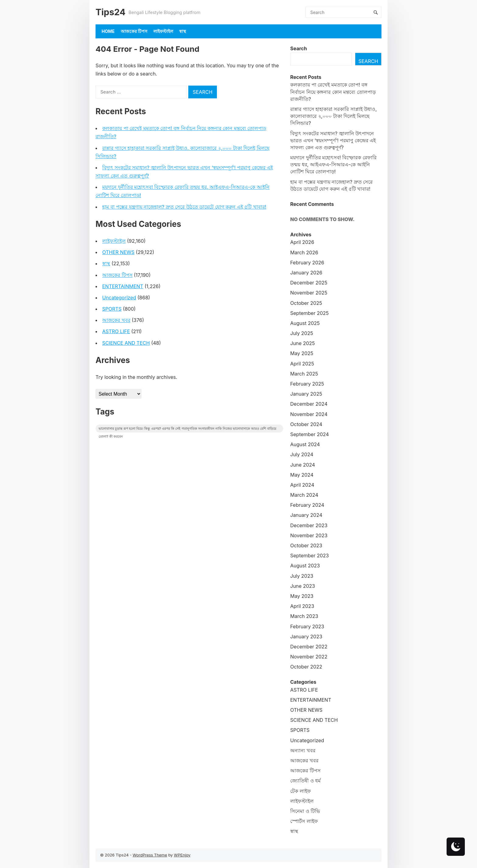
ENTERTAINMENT (123, 286)
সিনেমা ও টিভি (305, 811)
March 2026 (304, 252)
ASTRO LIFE (116, 331)
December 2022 (309, 647)
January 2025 (306, 394)
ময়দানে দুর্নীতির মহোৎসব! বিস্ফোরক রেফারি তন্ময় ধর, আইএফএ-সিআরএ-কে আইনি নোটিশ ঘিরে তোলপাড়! (333, 164)
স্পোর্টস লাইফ (304, 821)
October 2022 (306, 667)
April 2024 (302, 485)
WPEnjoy (182, 855)
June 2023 (303, 586)
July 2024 (302, 454)
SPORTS (112, 309)
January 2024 (306, 515)
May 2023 (302, 596)
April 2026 (302, 242)
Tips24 (110, 12)
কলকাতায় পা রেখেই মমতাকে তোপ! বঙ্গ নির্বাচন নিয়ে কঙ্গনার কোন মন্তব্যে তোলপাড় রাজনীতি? (333, 92)
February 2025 (307, 384)
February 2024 (307, 505)
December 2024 (309, 404)
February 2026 (307, 263)
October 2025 (306, 303)
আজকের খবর (116, 320)
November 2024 (309, 414)
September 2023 (310, 556)
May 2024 (302, 475)
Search (299, 48)
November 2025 (309, 293)
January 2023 (306, 637)
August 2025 (305, 323)
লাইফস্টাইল (163, 31)
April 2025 (302, 364)
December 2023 (309, 525)
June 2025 (303, 343)
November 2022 (309, 657)
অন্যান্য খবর (303, 750)
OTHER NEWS (118, 252)
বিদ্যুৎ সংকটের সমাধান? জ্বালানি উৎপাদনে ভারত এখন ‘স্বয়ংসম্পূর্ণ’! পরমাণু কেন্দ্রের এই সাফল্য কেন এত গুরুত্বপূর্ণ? (333, 140)
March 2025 (304, 374)
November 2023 (309, 535)
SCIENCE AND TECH (126, 343)
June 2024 (303, 465)
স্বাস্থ (183, 31)
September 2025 (310, 313)
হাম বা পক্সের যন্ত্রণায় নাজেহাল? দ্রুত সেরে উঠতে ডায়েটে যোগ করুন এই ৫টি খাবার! (184, 207)
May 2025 (302, 353)
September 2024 (310, 434)
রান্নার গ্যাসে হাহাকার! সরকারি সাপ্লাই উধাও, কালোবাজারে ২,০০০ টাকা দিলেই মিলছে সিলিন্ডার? (334, 116)
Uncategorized (119, 298)
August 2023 (305, 566)
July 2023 (302, 576)
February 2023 (307, 626)
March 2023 (304, 616)
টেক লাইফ (301, 791)
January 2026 (306, 273)
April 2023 (302, 606)
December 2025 (309, 283)
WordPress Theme (150, 855)
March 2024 (304, 495)
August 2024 (305, 444)
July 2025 (302, 333)
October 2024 (306, 424)
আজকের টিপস (134, 31)
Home (108, 31)
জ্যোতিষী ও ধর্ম (305, 781)
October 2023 (306, 545)
